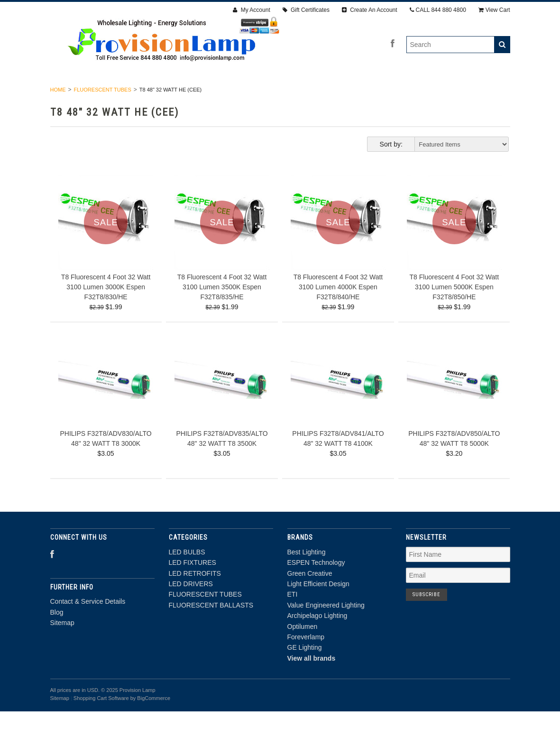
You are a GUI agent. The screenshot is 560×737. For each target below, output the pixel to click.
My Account (251, 10)
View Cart (494, 10)
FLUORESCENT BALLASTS (449, 94)
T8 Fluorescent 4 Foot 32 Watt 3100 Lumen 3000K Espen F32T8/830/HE (106, 312)
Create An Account (370, 10)
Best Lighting (307, 577)
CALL (438, 10)
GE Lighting (305, 673)
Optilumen (303, 652)
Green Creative (310, 599)
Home (58, 115)
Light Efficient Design (318, 609)
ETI (293, 620)
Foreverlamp (306, 662)
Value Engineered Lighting (326, 630)
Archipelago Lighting (317, 641)
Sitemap (62, 648)
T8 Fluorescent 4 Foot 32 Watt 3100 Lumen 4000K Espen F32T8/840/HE (338, 312)
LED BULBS (89, 94)
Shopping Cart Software (101, 723)
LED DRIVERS (280, 94)
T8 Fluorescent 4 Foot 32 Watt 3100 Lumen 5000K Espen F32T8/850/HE (454, 312)
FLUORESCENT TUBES (355, 94)
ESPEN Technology (316, 588)
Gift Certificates (306, 10)
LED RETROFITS (215, 94)
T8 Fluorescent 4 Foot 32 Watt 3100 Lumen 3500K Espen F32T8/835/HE (222, 312)
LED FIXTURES (149, 94)
